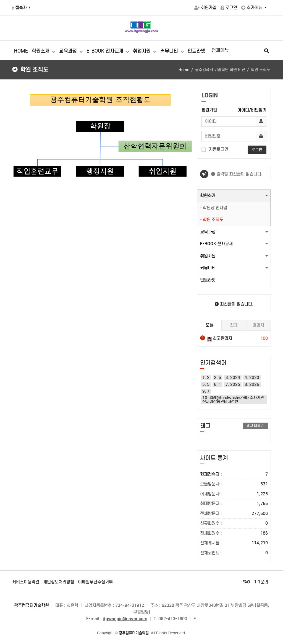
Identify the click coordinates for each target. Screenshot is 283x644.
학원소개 (41, 51)
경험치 (258, 325)
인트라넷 (196, 51)
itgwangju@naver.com (125, 619)
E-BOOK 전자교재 (106, 51)
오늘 (209, 325)
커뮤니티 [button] (208, 268)
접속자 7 (21, 8)
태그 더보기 (255, 426)
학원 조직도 (213, 220)
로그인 (229, 8)
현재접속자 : (234, 474)
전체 (234, 325)
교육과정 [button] (208, 232)
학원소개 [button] (208, 196)
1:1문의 (261, 582)
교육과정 (69, 51)
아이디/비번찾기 (252, 110)
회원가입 (205, 8)
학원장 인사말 (215, 208)
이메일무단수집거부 (95, 582)
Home (184, 70)
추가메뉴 (252, 8)
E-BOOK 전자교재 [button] (216, 244)
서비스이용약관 (26, 582)
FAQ (246, 582)
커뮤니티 (170, 51)
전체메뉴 (220, 50)
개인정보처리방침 (59, 582)
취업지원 (142, 51)
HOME (21, 51)
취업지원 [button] (208, 256)
